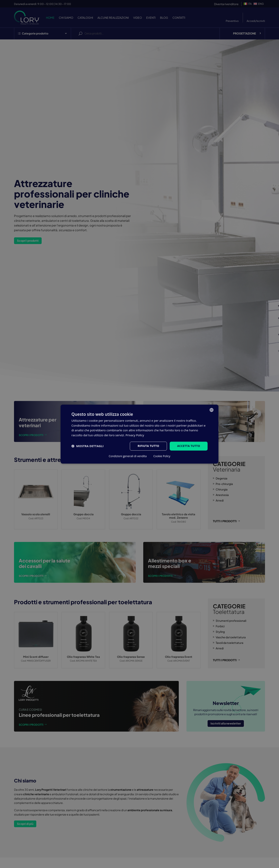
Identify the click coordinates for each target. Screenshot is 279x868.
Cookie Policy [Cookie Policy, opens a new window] (162, 456)
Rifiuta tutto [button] (148, 446)
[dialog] (139, 434)
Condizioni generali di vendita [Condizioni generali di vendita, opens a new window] (128, 456)
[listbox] (212, 410)
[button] (88, 446)
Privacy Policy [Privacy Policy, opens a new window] (135, 435)
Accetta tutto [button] (189, 446)
